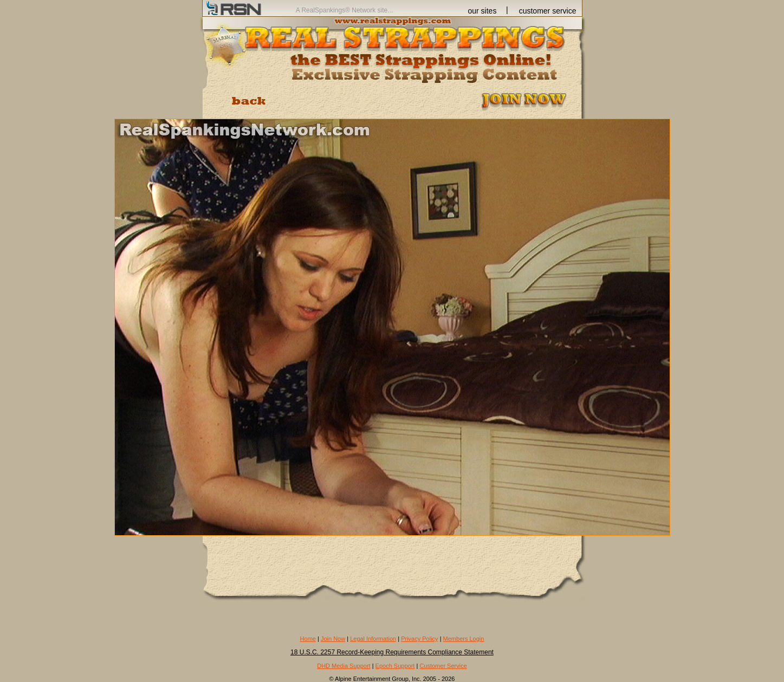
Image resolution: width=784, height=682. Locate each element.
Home (308, 639)
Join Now (333, 639)
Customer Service (443, 666)
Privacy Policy (419, 639)
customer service (548, 11)
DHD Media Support (344, 666)
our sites (482, 11)
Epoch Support (395, 666)
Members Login (464, 639)
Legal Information (373, 639)
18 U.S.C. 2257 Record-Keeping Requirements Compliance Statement (392, 652)
